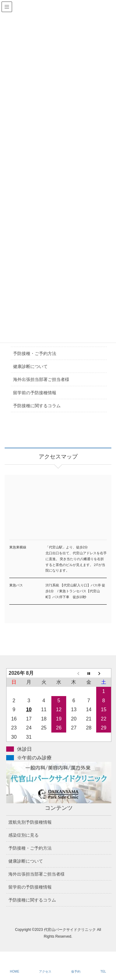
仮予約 (76, 972)
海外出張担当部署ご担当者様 (41, 379)
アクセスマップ (58, 515)
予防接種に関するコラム (37, 406)
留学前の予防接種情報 (35, 393)
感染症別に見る (24, 835)
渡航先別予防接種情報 (30, 822)
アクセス (45, 972)
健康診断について (30, 366)
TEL (103, 972)
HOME (15, 972)
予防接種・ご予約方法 (35, 353)
